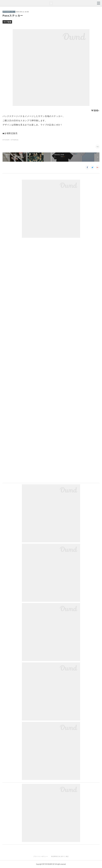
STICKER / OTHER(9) (10, 140)
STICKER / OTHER (9, 12)
